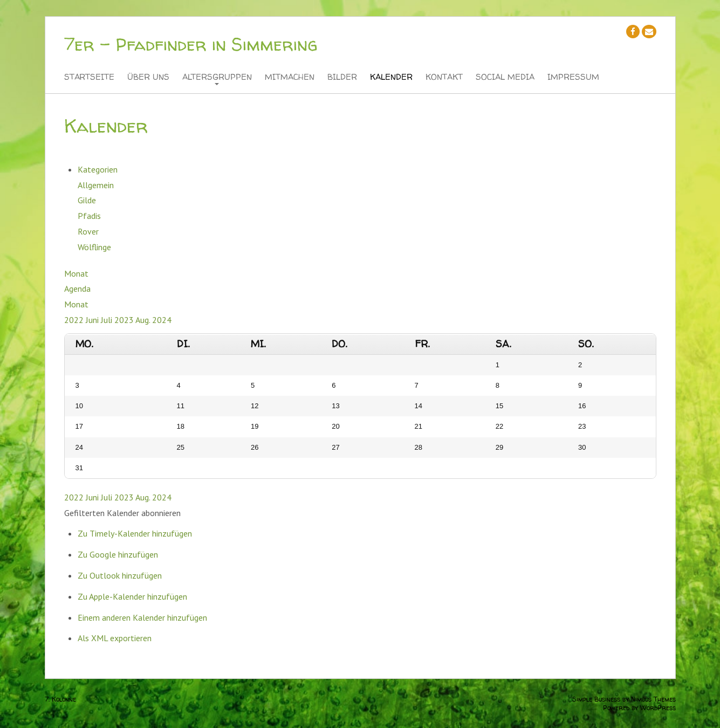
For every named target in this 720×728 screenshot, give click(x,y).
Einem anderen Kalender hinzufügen (142, 617)
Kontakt (444, 78)
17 (79, 426)
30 (582, 447)
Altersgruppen (217, 78)
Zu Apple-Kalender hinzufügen (132, 596)
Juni (93, 320)
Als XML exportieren (115, 638)
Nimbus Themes (653, 699)
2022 (75, 320)
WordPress (658, 708)
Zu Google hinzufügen (118, 554)
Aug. (144, 320)
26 (255, 447)
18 (181, 426)
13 (335, 406)
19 (255, 426)
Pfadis (89, 216)
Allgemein (96, 185)
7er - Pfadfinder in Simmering (191, 44)
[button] (122, 513)
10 (79, 406)
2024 (162, 320)
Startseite (89, 78)
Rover (88, 231)
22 (499, 426)
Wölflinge (94, 247)
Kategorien (98, 169)
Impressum (573, 78)
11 (181, 406)
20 (335, 426)
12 (255, 406)
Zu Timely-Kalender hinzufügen (135, 533)
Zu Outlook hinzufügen (120, 575)
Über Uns (148, 78)
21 (419, 426)
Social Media (505, 78)
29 (499, 447)
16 (582, 406)
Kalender (391, 78)
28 (419, 447)
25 (181, 447)
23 (582, 426)
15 (499, 406)
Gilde (87, 200)
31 (79, 468)
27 (335, 447)
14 (419, 406)
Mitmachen (290, 78)
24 (79, 447)
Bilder (342, 78)
